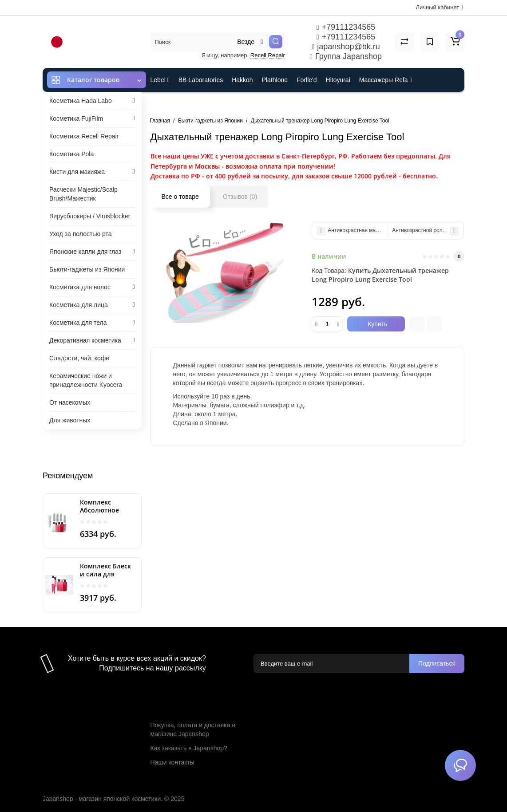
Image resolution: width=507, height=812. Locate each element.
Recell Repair (268, 55)
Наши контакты (172, 762)
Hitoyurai (338, 80)
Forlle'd (307, 80)
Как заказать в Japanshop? (189, 748)
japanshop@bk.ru (346, 47)
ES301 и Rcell (170, 104)
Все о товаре (180, 197)
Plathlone (275, 80)
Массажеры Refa (386, 80)
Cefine (209, 104)
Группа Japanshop (346, 56)
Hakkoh (242, 80)
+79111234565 (346, 27)
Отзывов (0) (240, 197)
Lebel (160, 80)
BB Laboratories (201, 80)
